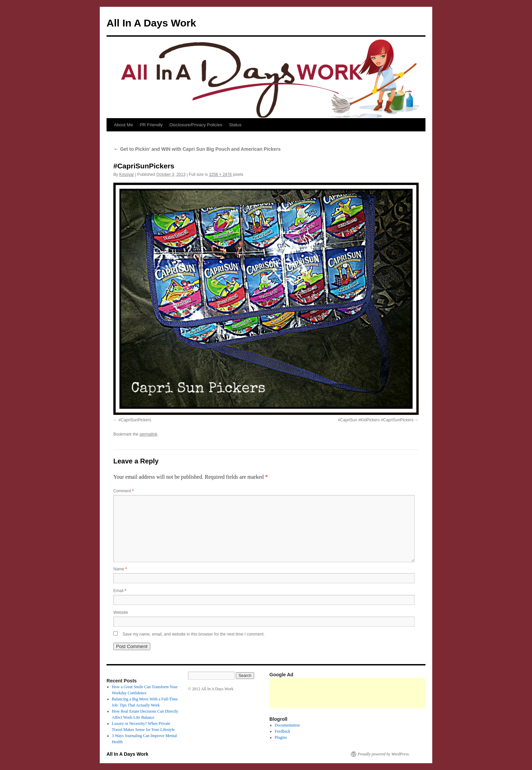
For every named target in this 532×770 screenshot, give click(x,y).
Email (120, 591)
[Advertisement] (393, 693)
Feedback (283, 731)
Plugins (281, 737)
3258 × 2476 (220, 175)
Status (235, 125)
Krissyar (126, 175)
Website (121, 612)
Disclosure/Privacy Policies (196, 125)
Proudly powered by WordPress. (384, 754)
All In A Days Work (151, 23)
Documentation (287, 725)
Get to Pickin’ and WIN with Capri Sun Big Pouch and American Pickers (197, 149)
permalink (148, 434)
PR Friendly (151, 125)
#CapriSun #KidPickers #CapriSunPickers (376, 420)
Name (120, 569)
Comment (123, 491)
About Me (123, 125)
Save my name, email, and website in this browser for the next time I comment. (194, 634)
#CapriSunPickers (135, 420)
